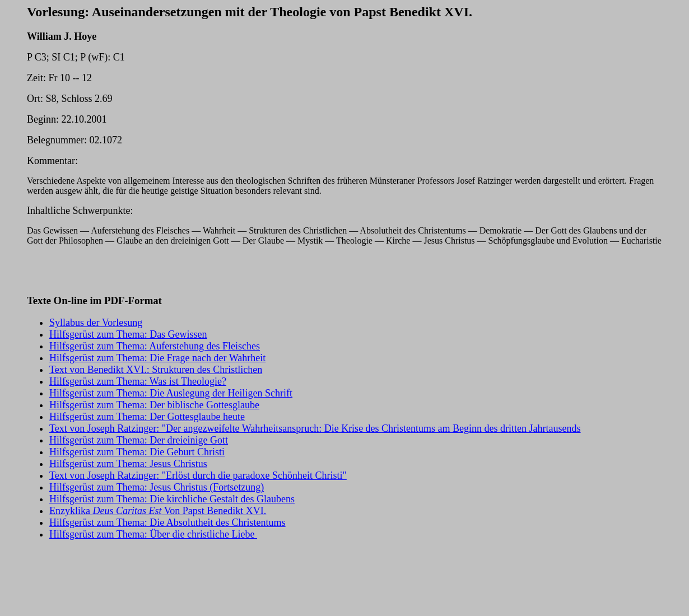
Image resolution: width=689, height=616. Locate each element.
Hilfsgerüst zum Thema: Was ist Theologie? (138, 381)
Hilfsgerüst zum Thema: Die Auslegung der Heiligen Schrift (171, 393)
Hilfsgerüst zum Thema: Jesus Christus (128, 464)
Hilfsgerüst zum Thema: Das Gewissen (128, 334)
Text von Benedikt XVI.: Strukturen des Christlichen (156, 370)
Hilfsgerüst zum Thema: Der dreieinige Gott (139, 440)
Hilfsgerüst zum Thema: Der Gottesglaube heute (147, 417)
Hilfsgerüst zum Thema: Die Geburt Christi (137, 452)
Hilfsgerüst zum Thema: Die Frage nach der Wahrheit (157, 358)
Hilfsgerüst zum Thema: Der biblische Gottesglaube (154, 405)
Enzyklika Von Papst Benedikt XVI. (158, 511)
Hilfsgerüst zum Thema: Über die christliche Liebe (153, 534)
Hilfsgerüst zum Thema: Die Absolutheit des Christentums (167, 522)
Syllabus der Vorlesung (96, 323)
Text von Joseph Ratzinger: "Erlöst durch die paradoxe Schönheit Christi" (198, 475)
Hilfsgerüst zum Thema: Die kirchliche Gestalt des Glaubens (172, 499)
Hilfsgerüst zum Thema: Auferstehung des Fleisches (155, 346)
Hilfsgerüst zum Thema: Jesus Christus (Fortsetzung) (157, 487)
